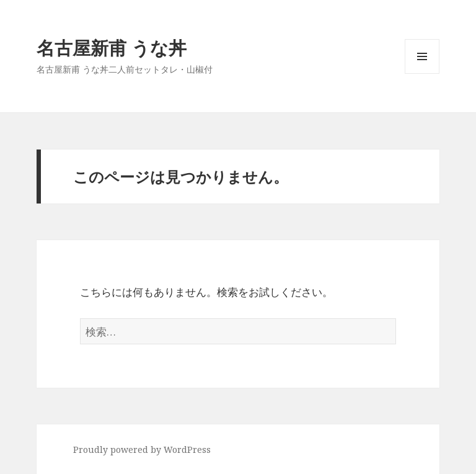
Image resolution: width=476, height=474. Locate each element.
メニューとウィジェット (422, 74)
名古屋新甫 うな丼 (112, 47)
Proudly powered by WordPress (142, 449)
